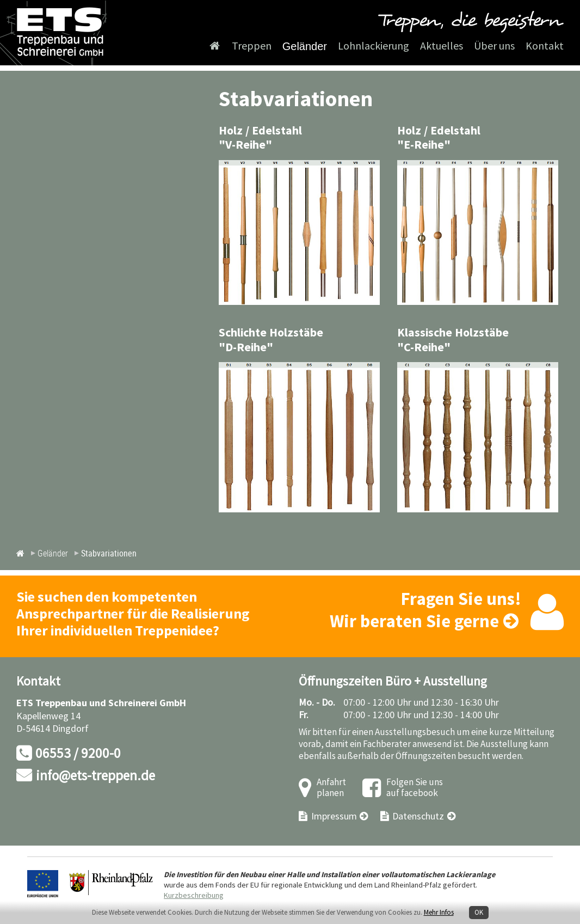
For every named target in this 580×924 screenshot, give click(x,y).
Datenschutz (418, 816)
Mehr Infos (439, 913)
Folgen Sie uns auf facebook (415, 788)
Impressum (334, 816)
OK (479, 913)
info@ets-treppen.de (95, 776)
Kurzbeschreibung (194, 895)
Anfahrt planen (331, 788)
